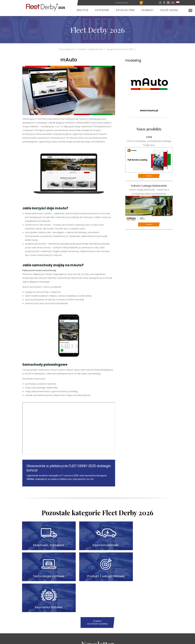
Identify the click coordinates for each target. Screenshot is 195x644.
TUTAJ (30, 479)
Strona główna (68, 49)
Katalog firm (125, 10)
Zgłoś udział (169, 10)
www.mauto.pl (149, 110)
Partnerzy (127, 640)
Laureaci (147, 10)
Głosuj (149, 176)
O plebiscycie (79, 10)
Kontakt (138, 640)
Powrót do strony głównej (98, 585)
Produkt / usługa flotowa (92, 49)
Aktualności (114, 640)
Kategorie (102, 10)
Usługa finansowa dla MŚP (121, 49)
